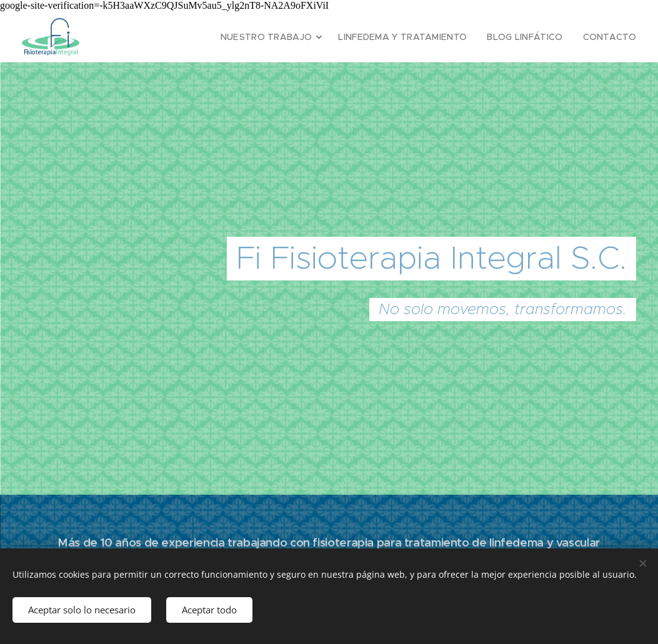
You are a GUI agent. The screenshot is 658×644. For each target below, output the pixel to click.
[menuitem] (293, 37)
